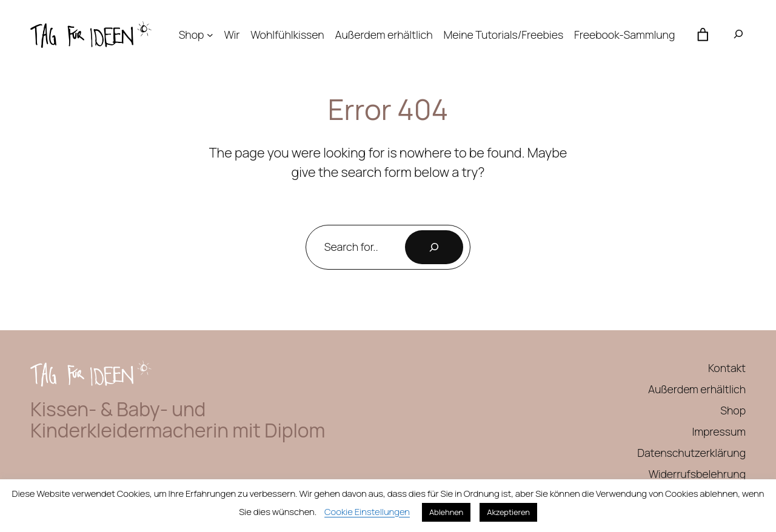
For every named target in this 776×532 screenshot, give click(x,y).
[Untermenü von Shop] (210, 35)
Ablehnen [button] (446, 512)
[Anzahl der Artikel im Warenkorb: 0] (703, 35)
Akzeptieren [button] (508, 512)
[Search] (434, 247)
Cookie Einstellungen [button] (367, 512)
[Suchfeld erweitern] (738, 35)
